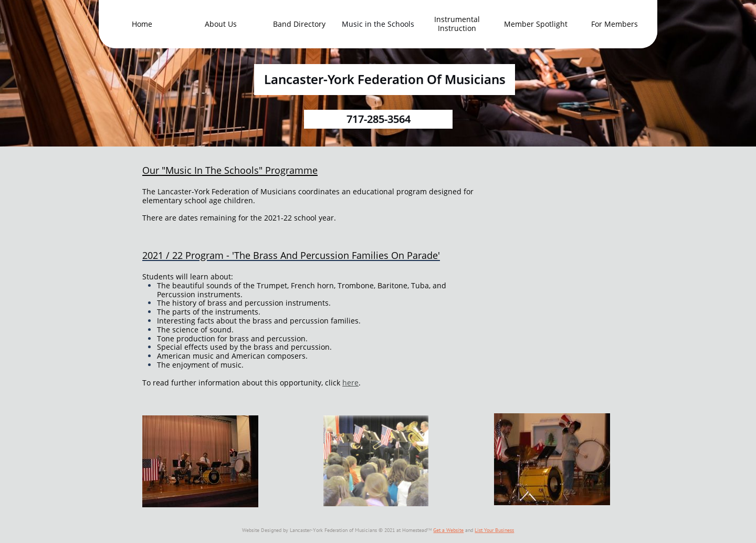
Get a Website (448, 530)
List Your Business (494, 530)
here (350, 383)
